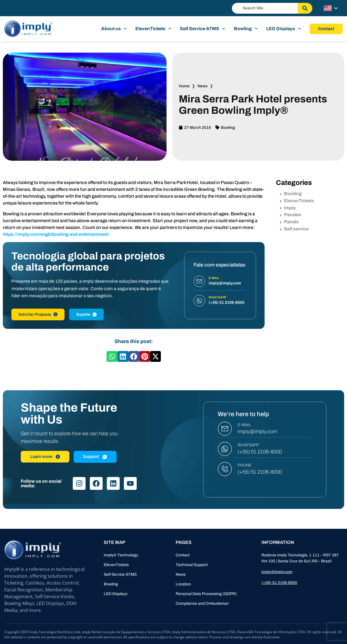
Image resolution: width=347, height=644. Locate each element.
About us (114, 29)
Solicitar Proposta (38, 314)
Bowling (246, 29)
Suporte (86, 314)
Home (184, 86)
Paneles (291, 215)
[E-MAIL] (225, 429)
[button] (112, 356)
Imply (288, 208)
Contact (183, 555)
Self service (294, 229)
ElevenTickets (153, 29)
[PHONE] (225, 469)
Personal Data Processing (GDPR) (206, 594)
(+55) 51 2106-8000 (260, 452)
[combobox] (265, 8)
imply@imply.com (257, 432)
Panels (289, 222)
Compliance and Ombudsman (202, 603)
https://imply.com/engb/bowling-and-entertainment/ (56, 234)
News (202, 86)
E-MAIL (244, 425)
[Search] (305, 8)
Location (183, 584)
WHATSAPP (248, 445)
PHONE (245, 465)
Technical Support (192, 565)
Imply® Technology (121, 555)
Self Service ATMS (202, 29)
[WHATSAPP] (225, 449)
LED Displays (284, 29)
